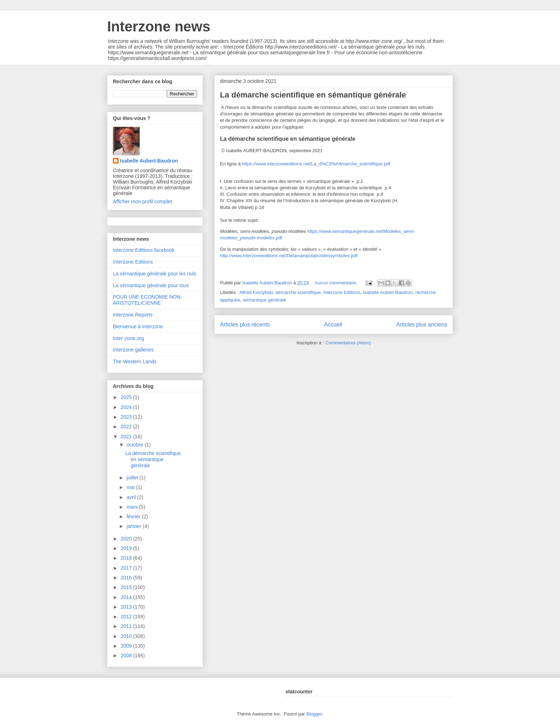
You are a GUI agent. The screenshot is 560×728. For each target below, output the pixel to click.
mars (133, 507)
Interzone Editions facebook (144, 250)
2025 (127, 397)
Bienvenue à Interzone (138, 326)
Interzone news (159, 26)
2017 (127, 568)
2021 (127, 437)
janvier (134, 526)
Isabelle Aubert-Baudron (388, 292)
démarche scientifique (298, 292)
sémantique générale (264, 300)
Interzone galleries (133, 350)
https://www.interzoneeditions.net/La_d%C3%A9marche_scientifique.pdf (316, 164)
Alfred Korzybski (256, 292)
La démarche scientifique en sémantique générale (313, 95)
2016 (127, 578)
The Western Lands (135, 361)
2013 (127, 607)
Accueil (333, 325)
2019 (127, 548)
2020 (127, 539)
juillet (133, 478)
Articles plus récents (245, 325)
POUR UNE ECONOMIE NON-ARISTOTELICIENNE (147, 300)
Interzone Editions (342, 292)
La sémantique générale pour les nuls (155, 274)
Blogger (314, 714)
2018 (127, 558)
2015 (127, 587)
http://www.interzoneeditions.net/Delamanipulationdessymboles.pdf (289, 256)
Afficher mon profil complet (142, 201)
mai (131, 487)
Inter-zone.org (128, 338)
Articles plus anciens (422, 325)
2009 (127, 646)
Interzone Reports (133, 315)
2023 (127, 417)
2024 (127, 407)
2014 (127, 597)
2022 (127, 427)
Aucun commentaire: (337, 283)
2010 (127, 636)
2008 (127, 655)
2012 (127, 617)
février (134, 517)
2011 (127, 626)
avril (132, 497)
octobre (136, 445)
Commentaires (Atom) (348, 343)
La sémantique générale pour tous (151, 285)
